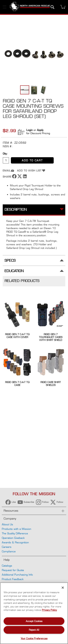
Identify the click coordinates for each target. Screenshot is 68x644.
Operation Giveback (13, 538)
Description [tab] (16, 210)
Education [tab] (14, 271)
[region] (34, 613)
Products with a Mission (17, 529)
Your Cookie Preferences (34, 638)
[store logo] (30, 7)
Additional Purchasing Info (17, 575)
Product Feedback (13, 579)
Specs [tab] (10, 260)
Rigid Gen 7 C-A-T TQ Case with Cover (17, 336)
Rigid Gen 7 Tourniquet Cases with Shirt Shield (51, 337)
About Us (7, 524)
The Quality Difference (15, 533)
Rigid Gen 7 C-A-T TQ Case (17, 384)
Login (29, 130)
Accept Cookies (34, 621)
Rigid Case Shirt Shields (51, 384)
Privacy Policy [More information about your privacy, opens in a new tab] (49, 610)
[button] (34, 90)
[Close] (63, 588)
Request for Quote (13, 570)
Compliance (9, 551)
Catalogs (7, 566)
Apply (40, 130)
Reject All (34, 630)
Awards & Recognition (15, 542)
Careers (7, 547)
